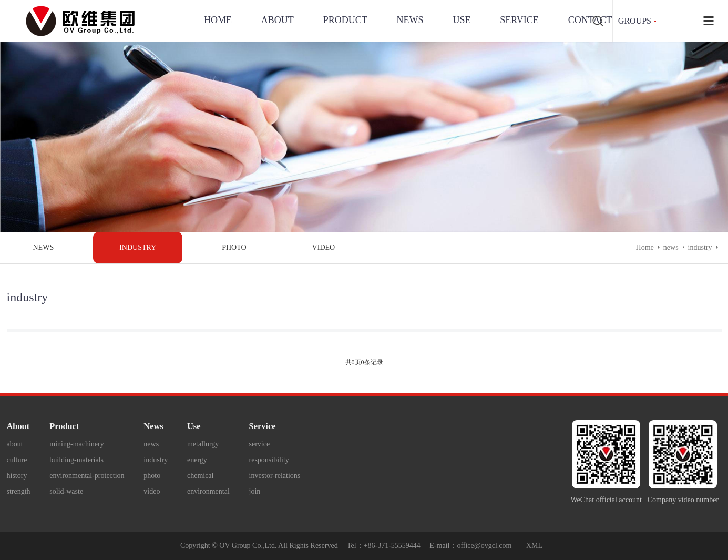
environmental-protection (87, 476)
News (410, 20)
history (17, 476)
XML (534, 546)
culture (17, 460)
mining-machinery (76, 444)
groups (635, 21)
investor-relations (275, 476)
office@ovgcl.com (484, 546)
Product (345, 20)
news (44, 247)
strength (19, 491)
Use (194, 426)
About (278, 20)
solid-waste (66, 491)
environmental (208, 491)
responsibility (269, 460)
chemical (201, 476)
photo (234, 247)
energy (197, 460)
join (255, 491)
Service (263, 426)
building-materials (76, 460)
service (519, 20)
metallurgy (203, 444)
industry (138, 247)
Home (218, 20)
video (324, 247)
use (462, 20)
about (15, 444)
